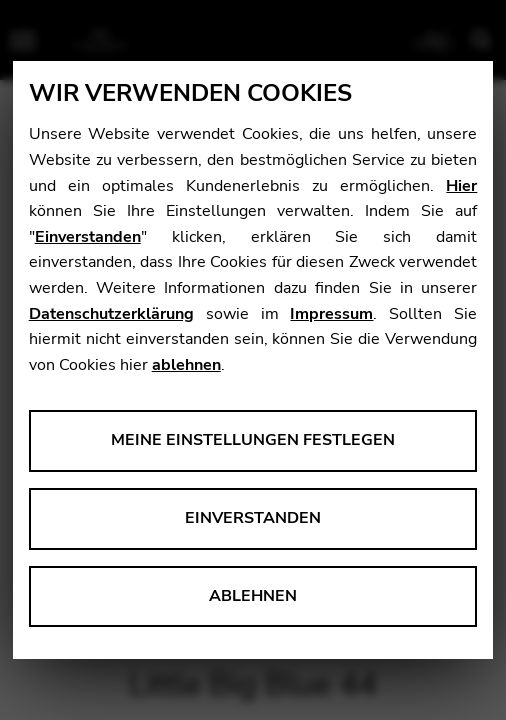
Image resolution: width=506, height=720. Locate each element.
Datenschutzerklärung (111, 314)
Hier (461, 186)
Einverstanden (88, 237)
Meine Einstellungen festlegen (253, 440)
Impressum (331, 314)
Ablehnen (253, 596)
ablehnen (186, 365)
